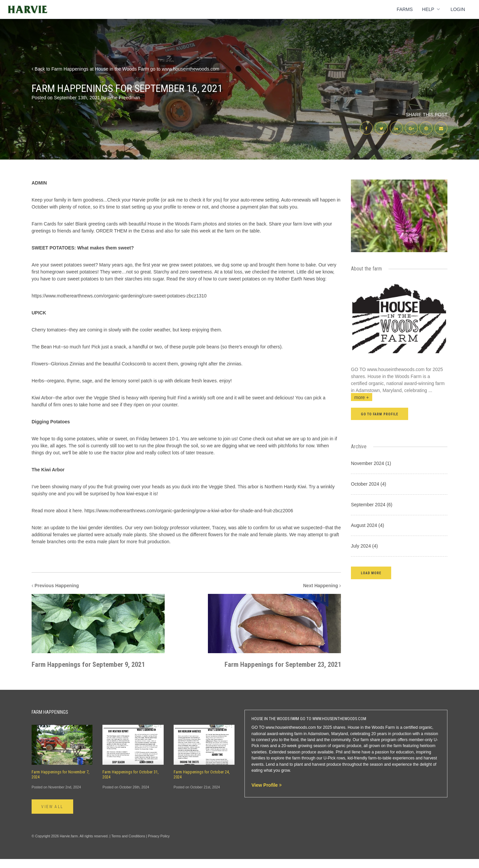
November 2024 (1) (371, 464)
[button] (371, 573)
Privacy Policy (159, 845)
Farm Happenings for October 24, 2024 (202, 784)
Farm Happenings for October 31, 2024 (131, 784)
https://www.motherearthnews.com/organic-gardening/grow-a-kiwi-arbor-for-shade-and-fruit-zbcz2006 (189, 511)
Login (458, 9)
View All (53, 816)
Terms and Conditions (128, 845)
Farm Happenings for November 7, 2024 (61, 784)
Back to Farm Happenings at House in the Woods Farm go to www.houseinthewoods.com (125, 69)
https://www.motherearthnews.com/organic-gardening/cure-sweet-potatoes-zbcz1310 (119, 296)
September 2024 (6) (372, 505)
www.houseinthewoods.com (396, 370)
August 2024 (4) (368, 526)
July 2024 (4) (364, 546)
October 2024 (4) (369, 484)
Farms (405, 9)
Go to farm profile (380, 415)
